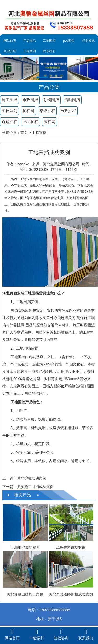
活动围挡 (72, 100)
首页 (24, 133)
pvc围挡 (69, 41)
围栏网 (50, 122)
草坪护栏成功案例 (32, 478)
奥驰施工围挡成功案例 (35, 487)
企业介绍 (10, 51)
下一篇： (10, 487)
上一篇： (10, 478)
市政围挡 (30, 100)
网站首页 (10, 41)
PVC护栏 (30, 122)
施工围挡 (9, 100)
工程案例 (30, 51)
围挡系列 (9, 111)
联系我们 (49, 51)
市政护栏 (68, 111)
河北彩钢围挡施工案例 (25, 594)
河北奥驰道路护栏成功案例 (71, 594)
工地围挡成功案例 (25, 547)
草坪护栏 (47, 111)
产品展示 (30, 41)
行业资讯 (88, 41)
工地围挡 (49, 41)
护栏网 (28, 111)
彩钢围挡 (51, 100)
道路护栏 (9, 122)
